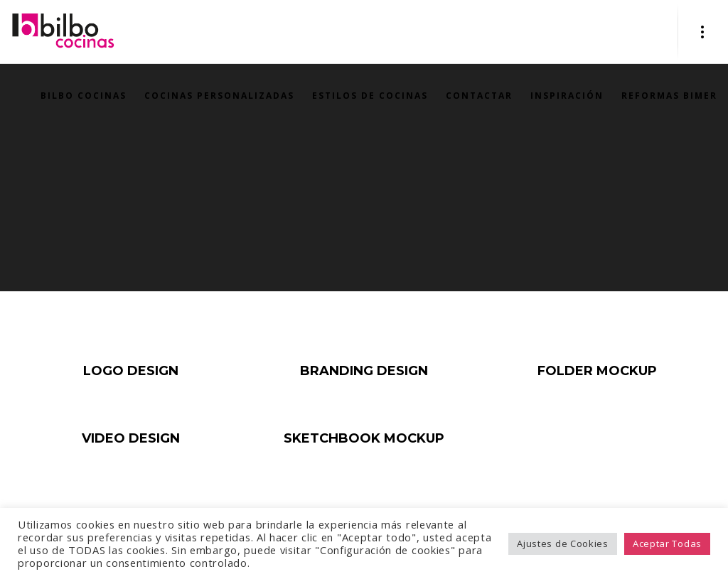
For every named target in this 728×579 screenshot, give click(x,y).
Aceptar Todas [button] (667, 543)
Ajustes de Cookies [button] (563, 543)
